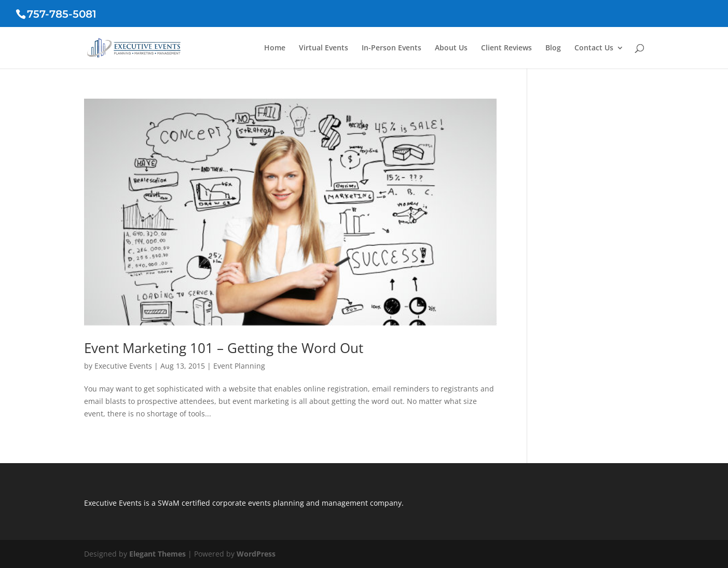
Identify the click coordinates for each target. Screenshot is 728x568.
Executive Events (123, 366)
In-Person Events (392, 48)
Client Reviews (506, 48)
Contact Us (594, 48)
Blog (553, 48)
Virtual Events (324, 48)
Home (275, 48)
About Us (451, 48)
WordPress (256, 554)
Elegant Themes (157, 554)
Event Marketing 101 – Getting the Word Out (224, 348)
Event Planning (239, 366)
